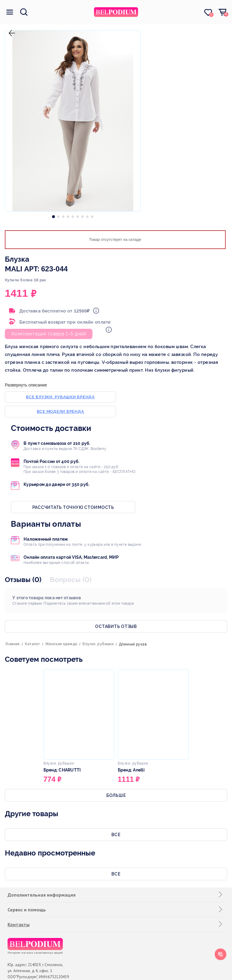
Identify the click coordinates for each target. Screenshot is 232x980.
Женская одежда (61, 644)
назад (11, 28)
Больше (116, 795)
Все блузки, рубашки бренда (60, 397)
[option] (53, 215)
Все (116, 835)
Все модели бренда (61, 411)
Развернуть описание (26, 385)
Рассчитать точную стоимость (73, 507)
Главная (13, 644)
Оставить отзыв (116, 626)
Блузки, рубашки (98, 644)
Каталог (32, 644)
